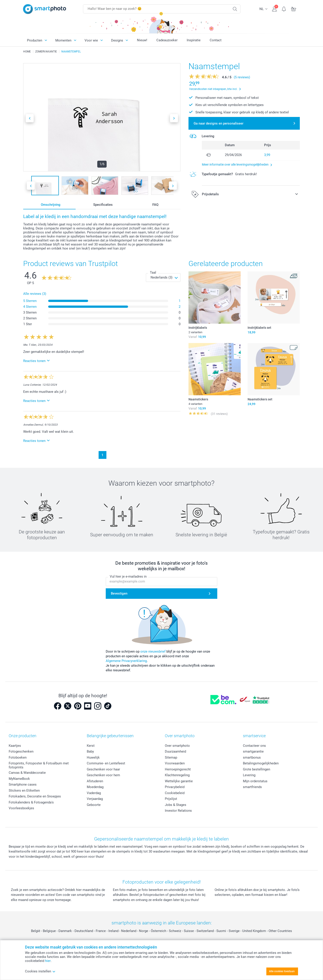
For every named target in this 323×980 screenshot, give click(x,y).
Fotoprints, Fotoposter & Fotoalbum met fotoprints (39, 765)
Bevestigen (119, 594)
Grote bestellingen (257, 769)
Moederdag (95, 787)
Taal (153, 273)
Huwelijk (93, 757)
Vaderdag (94, 793)
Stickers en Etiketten (24, 791)
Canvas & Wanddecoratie (27, 773)
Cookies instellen (40, 971)
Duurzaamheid (175, 751)
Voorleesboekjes (21, 808)
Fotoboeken (18, 757)
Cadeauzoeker (167, 40)
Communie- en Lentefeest (106, 763)
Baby (90, 751)
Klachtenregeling (177, 775)
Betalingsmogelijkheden (261, 763)
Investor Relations (178, 811)
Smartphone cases (23, 784)
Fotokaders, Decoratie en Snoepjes (35, 796)
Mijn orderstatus (255, 781)
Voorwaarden (175, 763)
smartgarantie (253, 751)
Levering (249, 775)
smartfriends (252, 787)
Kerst (91, 746)
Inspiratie (194, 40)
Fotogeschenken (21, 751)
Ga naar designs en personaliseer (218, 123)
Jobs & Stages (176, 805)
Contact (216, 40)
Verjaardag (95, 799)
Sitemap (171, 757)
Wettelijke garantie (179, 781)
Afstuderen (95, 781)
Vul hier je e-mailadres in (128, 577)
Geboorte (94, 805)
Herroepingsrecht (178, 769)
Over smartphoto (177, 746)
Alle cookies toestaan (282, 971)
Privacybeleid (175, 787)
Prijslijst (171, 799)
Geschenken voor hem (103, 775)
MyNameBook (19, 779)
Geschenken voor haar (103, 769)
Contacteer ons (254, 746)
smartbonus (252, 757)
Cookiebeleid (175, 793)
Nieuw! (142, 40)
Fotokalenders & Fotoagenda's (31, 802)
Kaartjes (15, 746)
